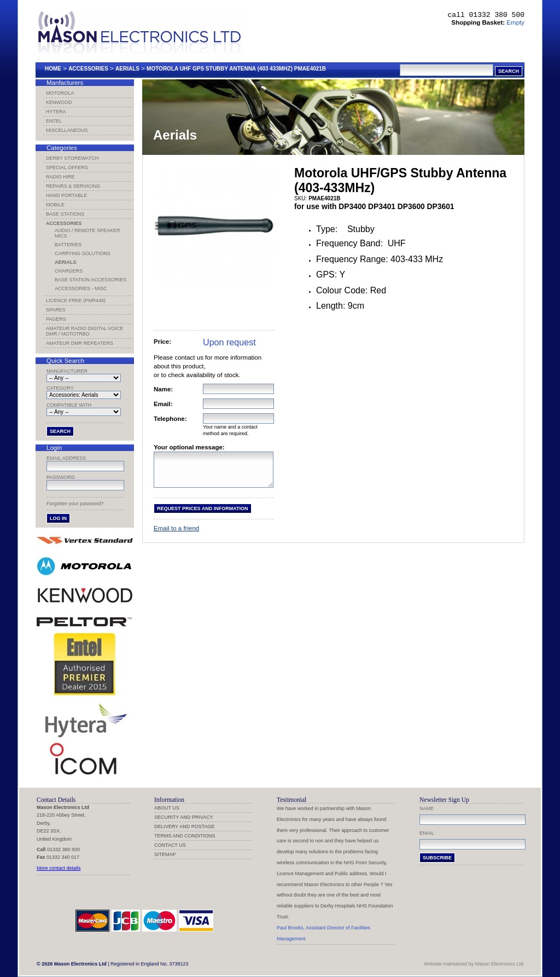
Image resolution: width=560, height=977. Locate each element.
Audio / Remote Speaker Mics (87, 233)
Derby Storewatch (72, 158)
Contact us (170, 845)
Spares (56, 310)
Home (53, 69)
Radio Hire (60, 177)
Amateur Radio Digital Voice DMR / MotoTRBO (84, 331)
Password (61, 477)
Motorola (60, 93)
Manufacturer (67, 371)
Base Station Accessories (91, 280)
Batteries (68, 245)
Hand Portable (66, 195)
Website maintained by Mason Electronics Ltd (474, 964)
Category (60, 388)
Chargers (69, 271)
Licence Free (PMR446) (76, 300)
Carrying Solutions (83, 253)
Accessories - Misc (81, 288)
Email (427, 833)
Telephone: (170, 419)
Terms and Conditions (185, 836)
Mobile (55, 205)
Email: (163, 404)
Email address (66, 458)
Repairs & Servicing (73, 186)
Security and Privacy (184, 817)
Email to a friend (176, 535)
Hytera (56, 112)
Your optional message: (189, 447)
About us (167, 808)
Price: (162, 342)
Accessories (88, 69)
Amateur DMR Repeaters (80, 343)
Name (427, 808)
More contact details (59, 868)
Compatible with (69, 405)
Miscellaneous (67, 130)
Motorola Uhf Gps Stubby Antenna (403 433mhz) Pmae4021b (236, 69)
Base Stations (65, 214)
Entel (54, 121)
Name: (163, 389)
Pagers (56, 319)
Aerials (127, 69)
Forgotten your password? (75, 504)
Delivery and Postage (185, 826)
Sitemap (165, 854)
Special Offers (67, 167)
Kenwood (59, 102)
